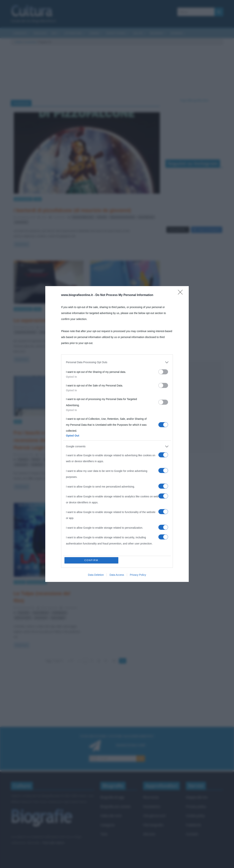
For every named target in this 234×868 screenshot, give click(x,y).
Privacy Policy (138, 575)
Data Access (117, 575)
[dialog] (117, 434)
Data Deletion (96, 575)
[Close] (181, 293)
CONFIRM (91, 560)
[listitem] (117, 362)
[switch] (163, 372)
